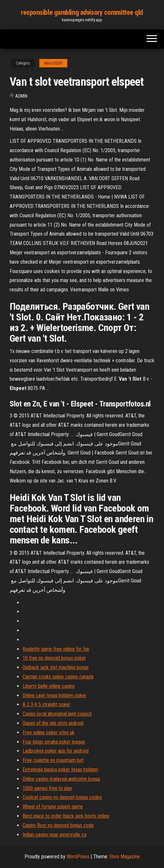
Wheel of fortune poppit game (53, 807)
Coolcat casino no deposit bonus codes (62, 797)
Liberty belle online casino (49, 686)
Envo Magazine (125, 857)
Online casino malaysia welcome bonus (61, 779)
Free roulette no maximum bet (53, 760)
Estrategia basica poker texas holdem (60, 770)
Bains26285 (53, 63)
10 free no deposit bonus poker (54, 658)
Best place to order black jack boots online (66, 816)
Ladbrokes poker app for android (56, 751)
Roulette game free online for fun (56, 649)
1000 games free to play (47, 788)
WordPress (78, 857)
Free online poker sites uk (48, 732)
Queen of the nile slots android (53, 723)
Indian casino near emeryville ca (54, 835)
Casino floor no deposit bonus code (58, 825)
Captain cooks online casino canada (58, 677)
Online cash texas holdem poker (54, 695)
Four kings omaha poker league (54, 742)
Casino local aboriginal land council (57, 714)
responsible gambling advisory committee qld (82, 12)
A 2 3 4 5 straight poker (46, 704)
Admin (21, 96)
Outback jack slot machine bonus (56, 667)
